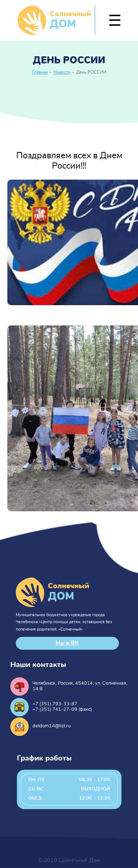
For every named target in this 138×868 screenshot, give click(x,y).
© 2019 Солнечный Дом (69, 860)
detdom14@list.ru (52, 726)
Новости (62, 72)
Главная (40, 72)
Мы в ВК (67, 643)
